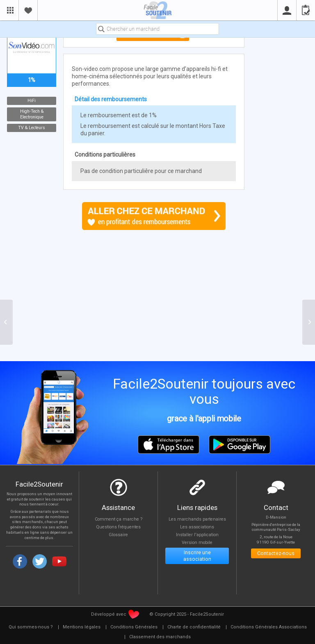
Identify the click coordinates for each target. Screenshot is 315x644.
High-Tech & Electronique (31, 114)
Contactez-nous (276, 554)
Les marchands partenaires (197, 519)
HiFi (32, 101)
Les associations (197, 527)
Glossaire (119, 535)
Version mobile (197, 543)
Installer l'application (197, 535)
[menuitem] (31, 627)
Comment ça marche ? (119, 519)
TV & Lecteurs (32, 128)
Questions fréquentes (118, 527)
